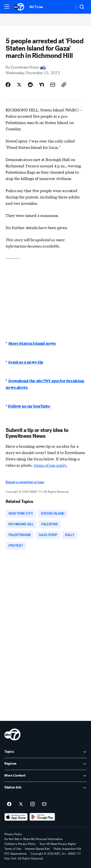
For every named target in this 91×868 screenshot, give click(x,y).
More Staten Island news (32, 343)
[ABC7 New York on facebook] (9, 804)
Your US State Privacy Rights (58, 844)
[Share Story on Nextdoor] (41, 85)
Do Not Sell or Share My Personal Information (33, 839)
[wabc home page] (12, 734)
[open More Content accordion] (45, 776)
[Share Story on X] (19, 85)
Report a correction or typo (25, 482)
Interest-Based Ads (37, 849)
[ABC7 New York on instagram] (33, 804)
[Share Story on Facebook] (8, 85)
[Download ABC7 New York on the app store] (16, 817)
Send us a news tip (26, 362)
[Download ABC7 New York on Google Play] (42, 817)
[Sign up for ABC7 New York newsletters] (44, 804)
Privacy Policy (13, 834)
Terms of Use (13, 849)
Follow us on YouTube (29, 406)
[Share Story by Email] (53, 85)
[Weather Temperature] (67, 7)
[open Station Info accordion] (45, 788)
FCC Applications (16, 854)
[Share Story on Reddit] (30, 85)
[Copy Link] (64, 85)
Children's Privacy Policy (20, 844)
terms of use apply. (51, 465)
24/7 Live (36, 7)
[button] (7, 7)
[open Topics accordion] (45, 752)
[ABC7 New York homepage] (19, 7)
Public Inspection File (67, 849)
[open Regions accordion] (45, 764)
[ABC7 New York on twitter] (21, 804)
